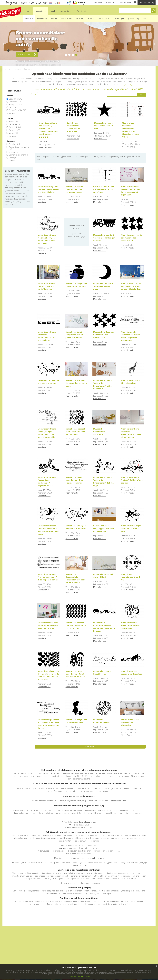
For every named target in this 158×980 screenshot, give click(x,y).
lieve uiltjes (125, 904)
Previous (2, 44)
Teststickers (99, 2)
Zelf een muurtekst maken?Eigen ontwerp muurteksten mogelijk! (76, 231)
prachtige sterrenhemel (37, 904)
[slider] (44, 137)
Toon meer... (11, 113)
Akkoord (72, 976)
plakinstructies (81, 865)
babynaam (90, 904)
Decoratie (79, 18)
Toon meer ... (90, 747)
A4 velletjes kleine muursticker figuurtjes (112, 891)
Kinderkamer (42, 18)
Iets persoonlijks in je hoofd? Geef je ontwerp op (39, 65)
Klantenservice (126, 2)
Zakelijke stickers (83, 11)
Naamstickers (66, 18)
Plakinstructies (112, 2)
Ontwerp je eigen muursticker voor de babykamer (80, 883)
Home (28, 11)
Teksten (54, 18)
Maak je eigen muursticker (61, 11)
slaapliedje (106, 904)
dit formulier (116, 801)
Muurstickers (41, 11)
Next (156, 44)
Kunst (145, 18)
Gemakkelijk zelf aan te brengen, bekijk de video (38, 61)
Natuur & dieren (105, 18)
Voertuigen (119, 18)
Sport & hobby (133, 18)
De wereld (91, 18)
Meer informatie (45, 147)
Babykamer (29, 18)
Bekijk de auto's (27, 55)
